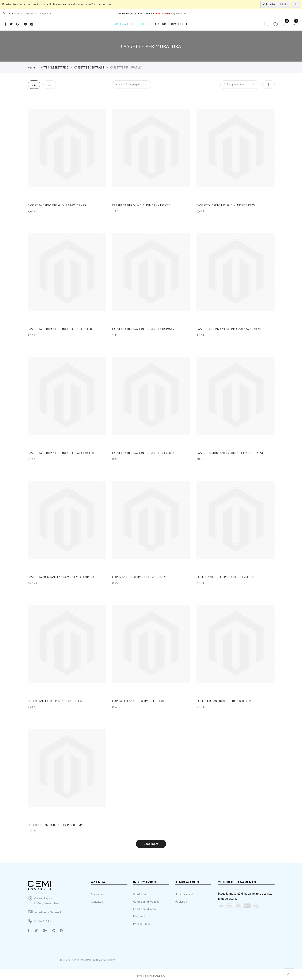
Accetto (270, 4)
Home (31, 68)
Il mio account (184, 894)
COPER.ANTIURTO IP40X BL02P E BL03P (140, 577)
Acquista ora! (178, 13)
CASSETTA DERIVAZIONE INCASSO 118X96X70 (144, 329)
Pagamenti (140, 916)
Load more (151, 844)
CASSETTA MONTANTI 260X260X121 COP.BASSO (230, 453)
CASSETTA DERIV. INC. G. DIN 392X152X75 (226, 205)
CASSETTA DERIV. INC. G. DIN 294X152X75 (141, 205)
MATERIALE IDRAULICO (171, 24)
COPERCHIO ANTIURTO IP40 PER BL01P (139, 701)
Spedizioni (140, 894)
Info (295, 4)
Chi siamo (97, 894)
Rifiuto (284, 4)
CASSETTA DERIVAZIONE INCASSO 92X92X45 (143, 453)
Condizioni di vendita (146, 902)
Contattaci (97, 902)
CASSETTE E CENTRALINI (89, 68)
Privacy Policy (142, 924)
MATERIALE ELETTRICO (131, 24)
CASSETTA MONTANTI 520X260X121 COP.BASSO (62, 577)
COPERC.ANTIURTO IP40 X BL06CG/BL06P (57, 701)
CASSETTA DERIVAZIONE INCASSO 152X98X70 (229, 329)
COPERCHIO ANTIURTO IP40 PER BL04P (224, 701)
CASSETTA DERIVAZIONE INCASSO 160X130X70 (61, 453)
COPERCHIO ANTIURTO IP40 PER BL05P (55, 825)
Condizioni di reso (145, 909)
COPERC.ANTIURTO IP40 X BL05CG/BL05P (225, 577)
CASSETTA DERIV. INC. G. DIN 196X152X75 (57, 205)
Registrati (181, 902)
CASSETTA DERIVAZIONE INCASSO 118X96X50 (60, 329)
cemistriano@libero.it (47, 912)
